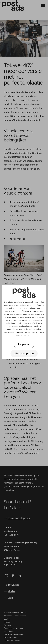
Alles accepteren (24, 353)
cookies (40, 311)
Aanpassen (24, 344)
